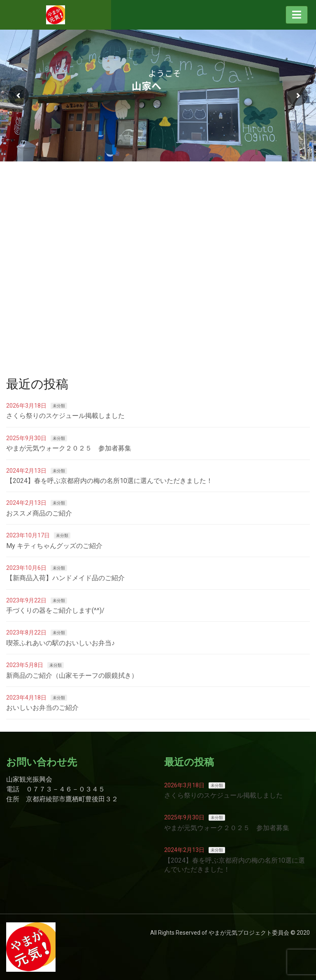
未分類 (59, 406)
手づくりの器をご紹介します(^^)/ (55, 610)
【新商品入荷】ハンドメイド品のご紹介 (65, 578)
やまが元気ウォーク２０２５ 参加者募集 (69, 448)
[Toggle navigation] (297, 15)
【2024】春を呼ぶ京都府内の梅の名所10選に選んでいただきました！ (109, 481)
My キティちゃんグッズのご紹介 (54, 546)
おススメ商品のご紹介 (39, 513)
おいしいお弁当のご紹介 (42, 708)
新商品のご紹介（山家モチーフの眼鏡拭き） (72, 675)
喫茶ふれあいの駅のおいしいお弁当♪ (60, 643)
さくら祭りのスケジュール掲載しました (65, 416)
